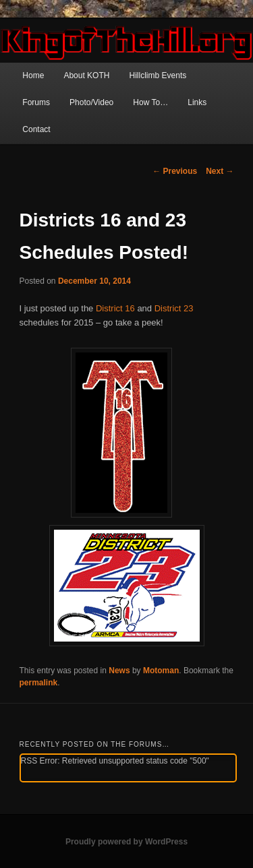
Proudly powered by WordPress (126, 842)
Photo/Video (91, 102)
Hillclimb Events (158, 75)
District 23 (174, 308)
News (119, 671)
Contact (36, 129)
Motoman (161, 671)
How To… (150, 102)
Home (33, 75)
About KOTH (86, 75)
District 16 (115, 308)
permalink (39, 683)
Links (197, 102)
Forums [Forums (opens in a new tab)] (36, 102)
